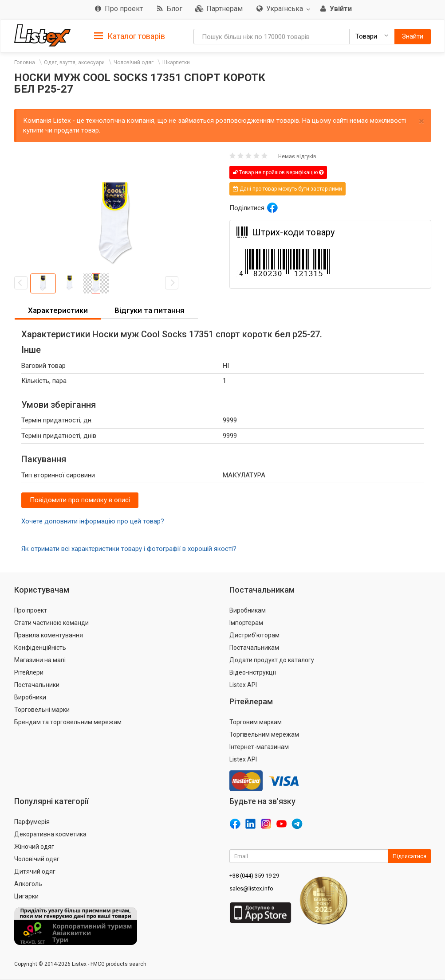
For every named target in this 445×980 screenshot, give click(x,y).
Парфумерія (32, 822)
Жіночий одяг (34, 847)
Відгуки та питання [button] (150, 310)
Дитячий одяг (35, 871)
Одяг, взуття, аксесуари (74, 62)
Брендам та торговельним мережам (68, 722)
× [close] (421, 121)
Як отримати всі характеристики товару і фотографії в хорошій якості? (129, 549)
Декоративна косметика (50, 834)
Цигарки (26, 896)
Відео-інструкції (253, 672)
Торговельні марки (42, 710)
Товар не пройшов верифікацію (278, 172)
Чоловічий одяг (134, 62)
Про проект (31, 610)
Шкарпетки (176, 62)
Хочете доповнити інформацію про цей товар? (93, 521)
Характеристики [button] (58, 310)
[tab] (130, 36)
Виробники (30, 697)
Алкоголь (28, 884)
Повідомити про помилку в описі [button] (80, 500)
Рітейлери (29, 672)
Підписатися (410, 856)
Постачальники (37, 685)
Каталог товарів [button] (130, 36)
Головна (25, 62)
